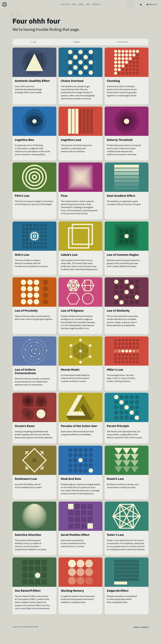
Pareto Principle (118, 430)
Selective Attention (28, 545)
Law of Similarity (118, 314)
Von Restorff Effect (28, 604)
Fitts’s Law (22, 196)
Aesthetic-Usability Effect (32, 81)
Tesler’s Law (115, 545)
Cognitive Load (71, 140)
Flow (64, 196)
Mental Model (70, 373)
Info (88, 4)
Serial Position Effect (75, 545)
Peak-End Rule (71, 486)
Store (96, 4)
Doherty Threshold (120, 140)
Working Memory (72, 604)
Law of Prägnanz (72, 314)
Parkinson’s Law (26, 486)
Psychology (122, 42)
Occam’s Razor (25, 430)
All (35, 42)
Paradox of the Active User (79, 430)
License (145, 640)
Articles (65, 4)
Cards (81, 4)
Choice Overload (72, 81)
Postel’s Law (115, 486)
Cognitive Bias (24, 140)
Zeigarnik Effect (118, 604)
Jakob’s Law (69, 255)
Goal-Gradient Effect (121, 196)
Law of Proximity (26, 314)
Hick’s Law (22, 255)
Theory (77, 42)
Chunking (113, 81)
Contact (137, 640)
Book (74, 4)
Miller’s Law (115, 373)
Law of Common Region (123, 255)
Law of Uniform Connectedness (25, 375)
